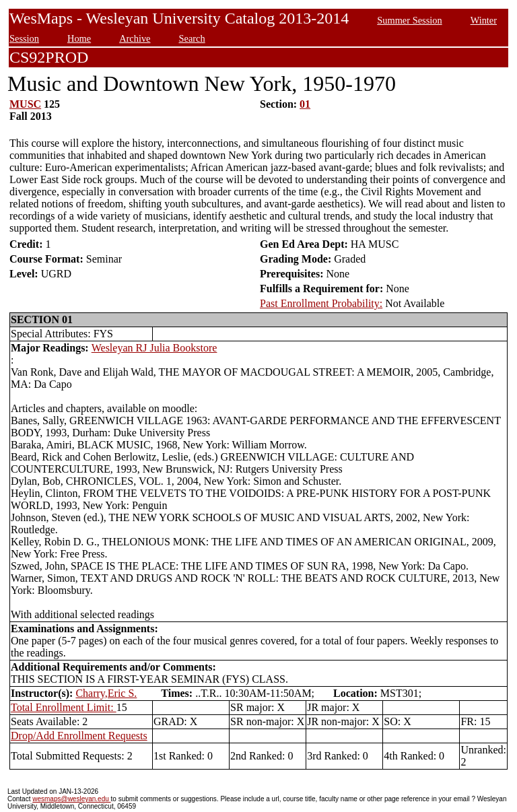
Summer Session (409, 20)
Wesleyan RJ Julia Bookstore (154, 348)
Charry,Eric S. (106, 693)
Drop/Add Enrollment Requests (79, 736)
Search (192, 38)
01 (305, 104)
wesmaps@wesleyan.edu (71, 799)
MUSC (25, 104)
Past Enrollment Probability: (321, 303)
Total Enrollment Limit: (64, 707)
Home (79, 38)
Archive (135, 38)
